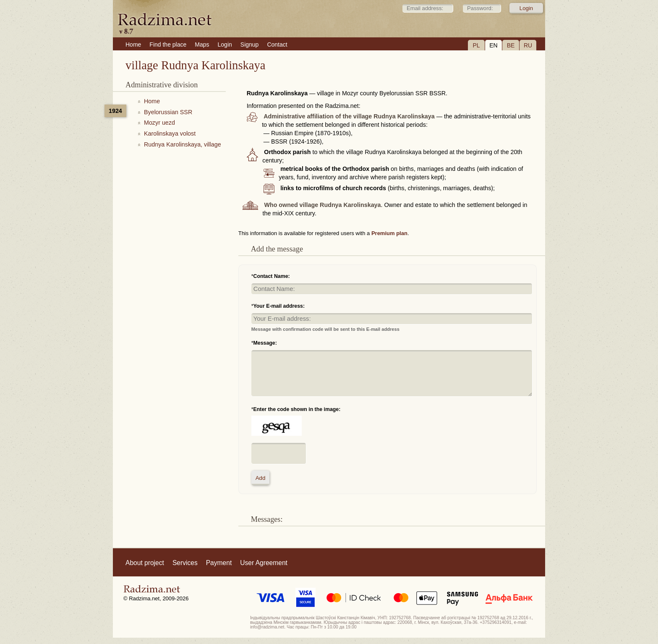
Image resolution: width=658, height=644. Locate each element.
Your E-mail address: (279, 306)
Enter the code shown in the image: (297, 409)
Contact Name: (272, 276)
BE (511, 45)
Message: (265, 343)
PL (476, 45)
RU (528, 45)
